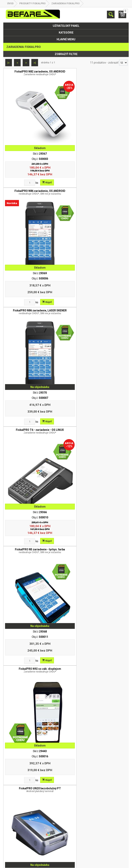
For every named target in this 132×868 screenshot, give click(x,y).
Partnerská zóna (66, 831)
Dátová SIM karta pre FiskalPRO (97, 508)
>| (35, 63)
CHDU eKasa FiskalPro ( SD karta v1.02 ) (35, 618)
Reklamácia (66, 799)
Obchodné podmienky (66, 821)
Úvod (10, 3)
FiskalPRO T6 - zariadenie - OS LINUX (97, 182)
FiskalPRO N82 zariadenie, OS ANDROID (35, 73)
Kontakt (66, 826)
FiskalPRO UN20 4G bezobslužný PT (97, 400)
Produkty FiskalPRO (32, 3)
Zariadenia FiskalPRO (66, 3)
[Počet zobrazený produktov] (123, 63)
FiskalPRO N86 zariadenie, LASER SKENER (35, 182)
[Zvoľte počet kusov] (24, 172)
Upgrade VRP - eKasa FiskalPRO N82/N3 (35, 508)
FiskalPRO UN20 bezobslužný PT (35, 400)
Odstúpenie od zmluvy (66, 804)
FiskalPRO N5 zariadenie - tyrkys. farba (35, 291)
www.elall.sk (121, 863)
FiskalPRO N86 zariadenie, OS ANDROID (97, 73)
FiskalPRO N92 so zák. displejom (97, 291)
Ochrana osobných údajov (66, 794)
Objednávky (66, 836)
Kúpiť (42, 172)
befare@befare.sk (71, 761)
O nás (66, 789)
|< (9, 63)
